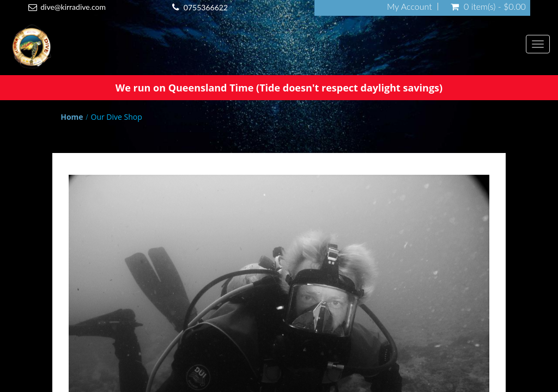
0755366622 (206, 7)
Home (72, 117)
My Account (410, 7)
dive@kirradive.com (73, 7)
